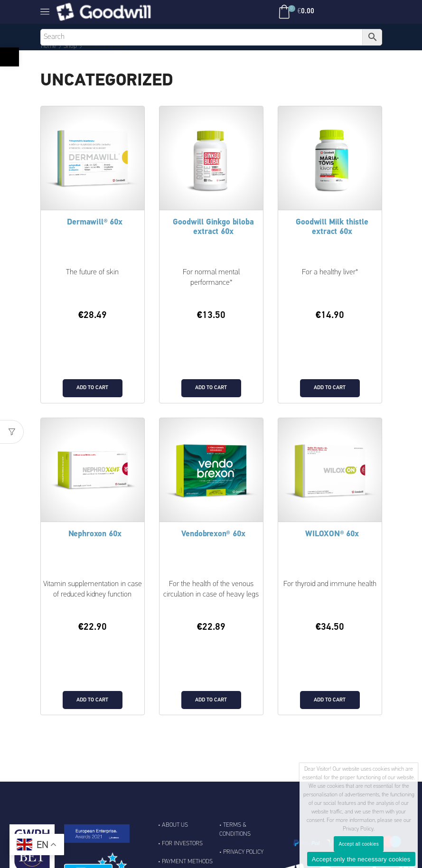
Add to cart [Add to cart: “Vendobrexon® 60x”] (211, 713)
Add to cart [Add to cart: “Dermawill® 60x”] (92, 395)
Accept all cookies (359, 844)
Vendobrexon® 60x (213, 541)
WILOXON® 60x (332, 541)
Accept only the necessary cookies (361, 859)
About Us (175, 839)
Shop (72, 46)
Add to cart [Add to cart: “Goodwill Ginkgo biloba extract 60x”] (211, 395)
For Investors (182, 857)
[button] (9, 57)
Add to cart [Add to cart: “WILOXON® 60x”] (330, 713)
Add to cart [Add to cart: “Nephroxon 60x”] (92, 713)
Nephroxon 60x (95, 541)
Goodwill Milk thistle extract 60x (332, 227)
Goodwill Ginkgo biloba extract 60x (214, 227)
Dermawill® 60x (95, 222)
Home (49, 46)
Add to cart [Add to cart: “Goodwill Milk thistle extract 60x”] (330, 395)
